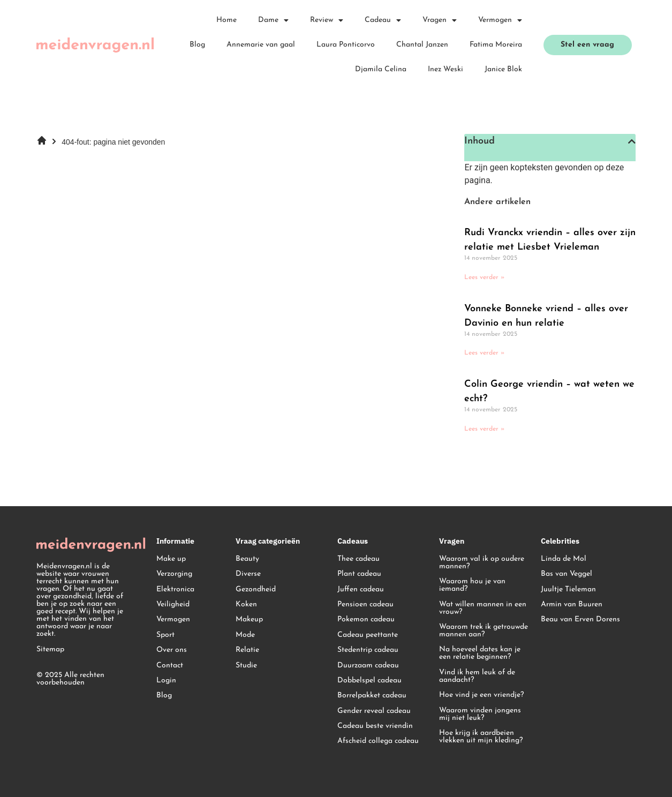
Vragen (440, 20)
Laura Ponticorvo (346, 45)
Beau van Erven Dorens (580, 619)
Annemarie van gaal (261, 45)
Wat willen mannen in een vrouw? (483, 608)
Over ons (172, 650)
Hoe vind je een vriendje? (481, 695)
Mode (245, 635)
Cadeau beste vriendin (375, 726)
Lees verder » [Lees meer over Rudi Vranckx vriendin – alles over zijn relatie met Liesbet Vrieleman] (484, 277)
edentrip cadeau (371, 650)
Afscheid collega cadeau (378, 741)
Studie (246, 666)
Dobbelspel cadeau (369, 681)
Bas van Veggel (567, 574)
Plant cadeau (359, 574)
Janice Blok (503, 69)
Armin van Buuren (572, 604)
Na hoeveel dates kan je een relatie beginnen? (480, 653)
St (341, 650)
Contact (170, 666)
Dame (273, 20)
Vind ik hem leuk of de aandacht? (477, 676)
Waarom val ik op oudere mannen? (482, 563)
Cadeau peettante (368, 635)
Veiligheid (173, 604)
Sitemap (50, 649)
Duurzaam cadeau (368, 666)
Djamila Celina (381, 69)
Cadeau (383, 20)
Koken (246, 604)
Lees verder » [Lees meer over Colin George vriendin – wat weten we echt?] (484, 429)
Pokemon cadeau (366, 619)
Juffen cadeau (361, 589)
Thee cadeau (358, 559)
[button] (632, 141)
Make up (171, 559)
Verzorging (174, 574)
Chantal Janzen (422, 45)
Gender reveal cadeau (374, 711)
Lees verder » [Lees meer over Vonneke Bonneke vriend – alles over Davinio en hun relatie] (484, 353)
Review (327, 20)
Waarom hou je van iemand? (472, 585)
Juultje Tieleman (568, 589)
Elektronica (175, 589)
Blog (197, 45)
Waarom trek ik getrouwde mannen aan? (484, 631)
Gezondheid (256, 589)
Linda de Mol (564, 559)
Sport (165, 635)
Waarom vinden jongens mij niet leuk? (480, 714)
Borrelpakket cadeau (372, 696)
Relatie (247, 650)
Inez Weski (446, 69)
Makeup (249, 619)
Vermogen (500, 20)
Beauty (247, 559)
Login (166, 681)
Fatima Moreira (496, 45)
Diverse (248, 574)
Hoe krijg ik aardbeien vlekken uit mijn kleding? (481, 737)
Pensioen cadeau (365, 604)
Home (226, 20)
